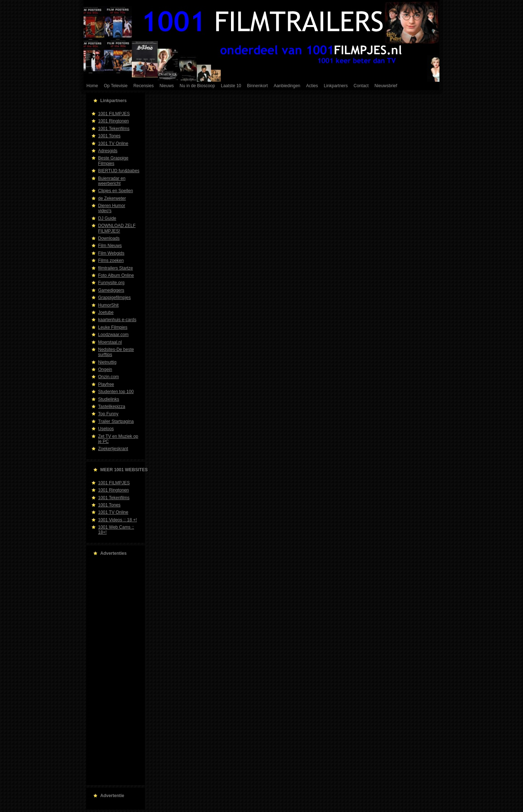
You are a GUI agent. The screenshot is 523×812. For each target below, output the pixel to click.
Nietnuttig (107, 362)
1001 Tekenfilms (114, 129)
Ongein (105, 369)
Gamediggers (111, 290)
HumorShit (108, 305)
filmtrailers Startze (115, 268)
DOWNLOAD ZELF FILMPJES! (117, 228)
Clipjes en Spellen (115, 191)
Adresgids (108, 151)
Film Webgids (111, 253)
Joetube (106, 312)
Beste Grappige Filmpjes (113, 161)
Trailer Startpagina (116, 421)
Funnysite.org (111, 283)
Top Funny (108, 414)
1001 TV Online (113, 144)
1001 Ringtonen (113, 121)
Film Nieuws (110, 246)
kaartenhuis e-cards (117, 320)
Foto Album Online (116, 275)
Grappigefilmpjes (114, 298)
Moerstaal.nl (110, 342)
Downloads (109, 238)
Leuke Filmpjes (113, 327)
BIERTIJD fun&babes (119, 171)
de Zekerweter (112, 198)
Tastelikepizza (112, 407)
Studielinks (109, 399)
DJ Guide (107, 218)
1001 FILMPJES (114, 114)
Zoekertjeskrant (113, 449)
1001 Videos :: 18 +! (117, 520)
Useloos (106, 429)
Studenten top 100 (116, 392)
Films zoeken (111, 260)
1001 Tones (109, 136)
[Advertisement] (113, 671)
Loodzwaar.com (113, 335)
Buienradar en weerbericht (112, 181)
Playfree (106, 384)
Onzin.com (108, 377)
